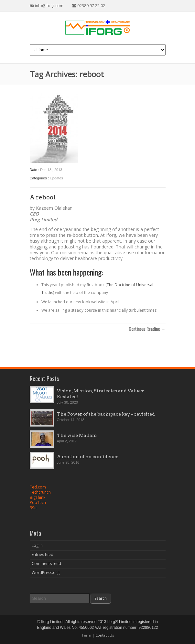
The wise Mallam (77, 435)
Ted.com (38, 487)
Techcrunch (40, 492)
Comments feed (46, 563)
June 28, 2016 (68, 462)
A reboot (43, 197)
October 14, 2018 (71, 420)
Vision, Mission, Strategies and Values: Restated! (101, 394)
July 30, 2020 (67, 402)
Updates (56, 178)
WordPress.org (46, 573)
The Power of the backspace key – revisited (106, 414)
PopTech (38, 503)
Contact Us (105, 635)
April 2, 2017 (67, 441)
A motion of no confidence (88, 457)
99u (33, 508)
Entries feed (43, 554)
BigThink (38, 497)
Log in (37, 545)
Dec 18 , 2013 (51, 170)
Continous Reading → (147, 329)
